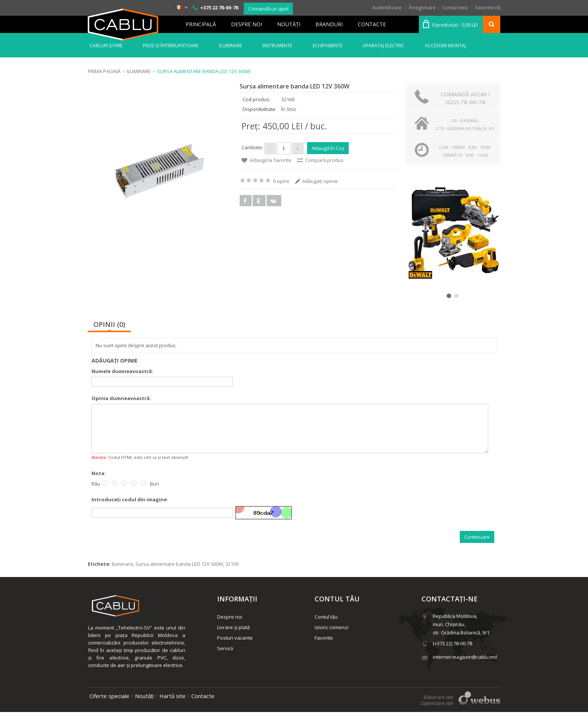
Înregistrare (422, 7)
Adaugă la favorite (271, 159)
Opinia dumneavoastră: (121, 398)
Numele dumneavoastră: (122, 371)
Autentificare (387, 7)
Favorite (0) (488, 7)
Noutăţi (289, 24)
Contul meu (455, 7)
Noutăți (144, 705)
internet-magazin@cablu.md (465, 666)
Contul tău (326, 626)
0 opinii (281, 180)
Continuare (477, 546)
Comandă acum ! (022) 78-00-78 (465, 98)
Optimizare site (437, 712)
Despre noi (247, 24)
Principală (201, 24)
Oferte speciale (109, 705)
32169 (232, 573)
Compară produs (324, 159)
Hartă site (172, 705)
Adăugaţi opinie (320, 180)
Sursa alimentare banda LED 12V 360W (179, 573)
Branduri (329, 24)
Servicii (225, 657)
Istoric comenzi (331, 636)
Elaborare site (439, 706)
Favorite (324, 647)
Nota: (99, 482)
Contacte (372, 24)
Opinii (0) (109, 324)
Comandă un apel (268, 9)
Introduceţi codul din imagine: (130, 508)
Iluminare (122, 573)
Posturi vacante (235, 647)
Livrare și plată (233, 636)
